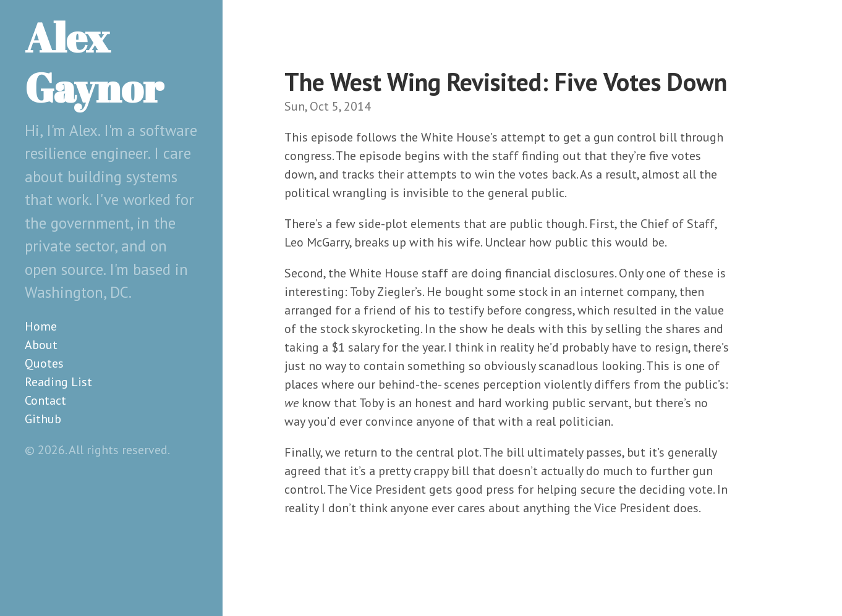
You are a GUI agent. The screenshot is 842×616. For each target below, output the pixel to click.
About (41, 345)
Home (41, 326)
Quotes (44, 363)
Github (43, 419)
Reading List (58, 382)
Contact (45, 400)
